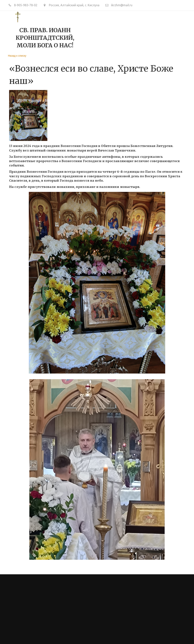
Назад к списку (17, 56)
